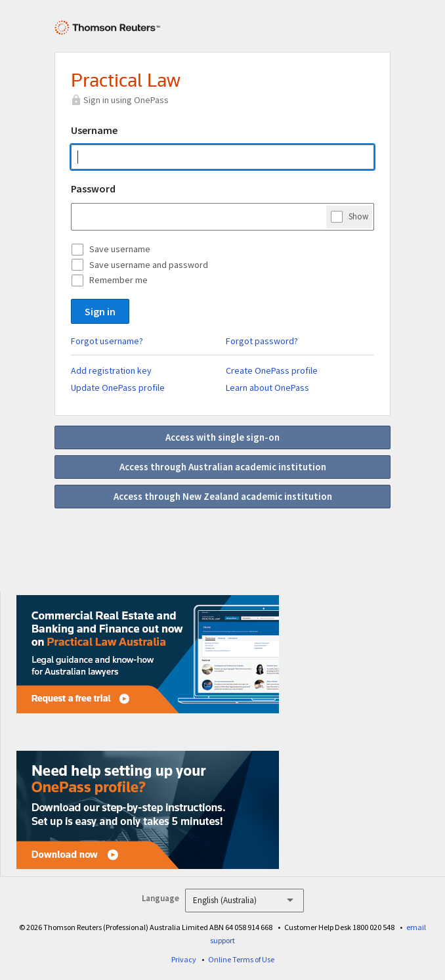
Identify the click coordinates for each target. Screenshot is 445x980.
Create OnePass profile (272, 370)
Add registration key (111, 370)
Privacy (184, 959)
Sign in (100, 311)
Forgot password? (262, 341)
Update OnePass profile (118, 388)
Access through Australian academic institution (223, 467)
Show (358, 216)
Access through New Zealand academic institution (223, 496)
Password (93, 189)
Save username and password (149, 265)
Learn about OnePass (267, 388)
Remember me (118, 280)
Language (160, 898)
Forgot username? (107, 341)
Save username (120, 249)
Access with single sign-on (222, 437)
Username (94, 130)
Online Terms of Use (241, 959)
